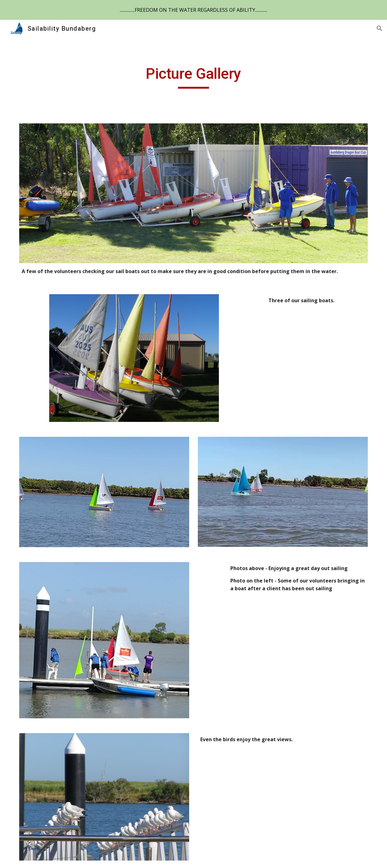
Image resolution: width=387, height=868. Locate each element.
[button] (380, 29)
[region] (193, 10)
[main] (193, 77)
